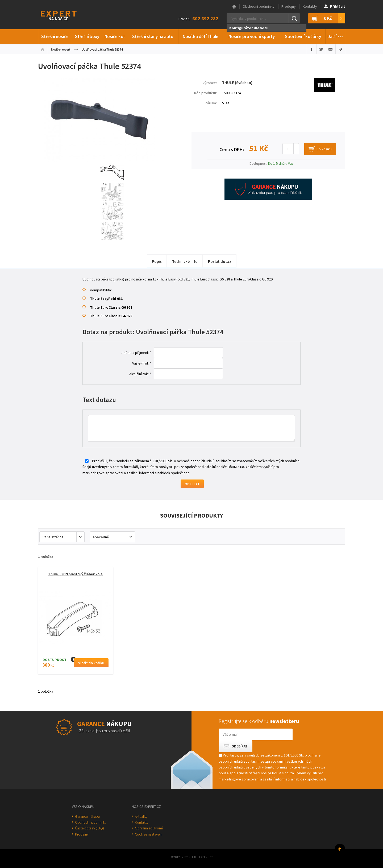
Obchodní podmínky (259, 6)
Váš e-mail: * (142, 363)
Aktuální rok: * (140, 374)
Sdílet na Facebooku (312, 49)
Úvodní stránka (43, 49)
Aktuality (141, 816)
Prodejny (289, 6)
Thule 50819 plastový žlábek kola (75, 574)
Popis (157, 261)
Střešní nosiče (55, 36)
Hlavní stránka (234, 7)
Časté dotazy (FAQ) (89, 828)
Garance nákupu (87, 816)
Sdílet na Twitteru (321, 49)
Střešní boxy (87, 36)
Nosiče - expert (61, 49)
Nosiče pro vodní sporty (252, 36)
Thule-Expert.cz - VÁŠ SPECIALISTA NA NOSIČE (66, 15)
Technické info (185, 261)
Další (335, 36)
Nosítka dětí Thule (201, 36)
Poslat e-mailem (331, 49)
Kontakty (310, 6)
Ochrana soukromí (149, 828)
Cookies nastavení (149, 834)
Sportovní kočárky (303, 36)
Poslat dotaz (220, 261)
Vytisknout (340, 49)
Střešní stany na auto (153, 36)
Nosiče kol (115, 36)
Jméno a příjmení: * (136, 353)
